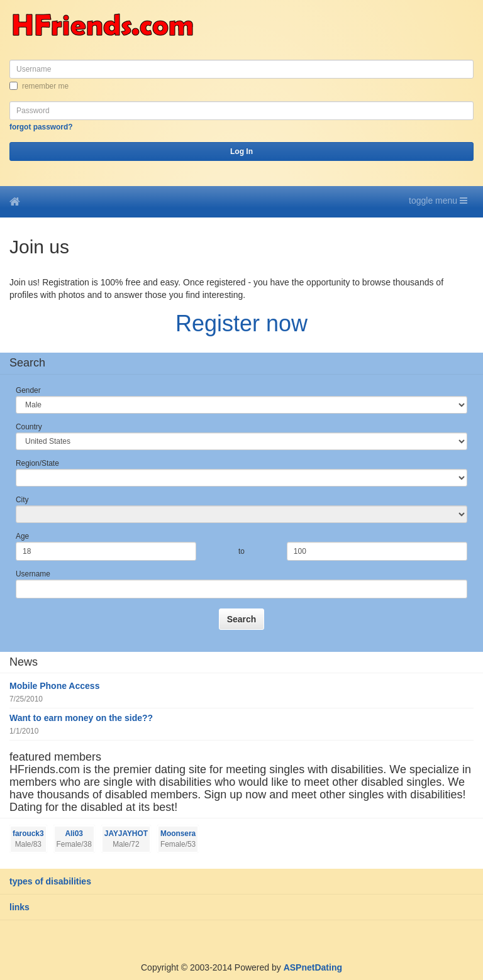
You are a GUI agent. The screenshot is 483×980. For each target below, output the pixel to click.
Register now (241, 323)
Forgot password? (41, 127)
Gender (28, 390)
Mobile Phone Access (54, 686)
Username (33, 574)
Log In (241, 151)
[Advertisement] (147, 939)
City (22, 500)
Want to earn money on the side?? (81, 718)
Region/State (37, 463)
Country (29, 427)
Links (19, 907)
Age (22, 536)
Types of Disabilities (50, 881)
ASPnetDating (313, 967)
